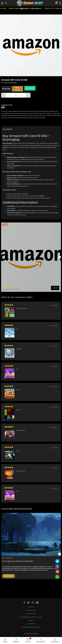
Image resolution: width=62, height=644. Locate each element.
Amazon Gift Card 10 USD (32, 175)
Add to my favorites (9, 83)
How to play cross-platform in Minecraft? (18, 561)
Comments (31, 624)
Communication (31, 614)
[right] (60, 257)
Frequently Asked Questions (31, 627)
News (31, 620)
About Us (31, 607)
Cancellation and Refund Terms (31, 617)
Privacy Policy (31, 610)
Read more (9, 576)
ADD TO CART (18, 89)
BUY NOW (30, 88)
